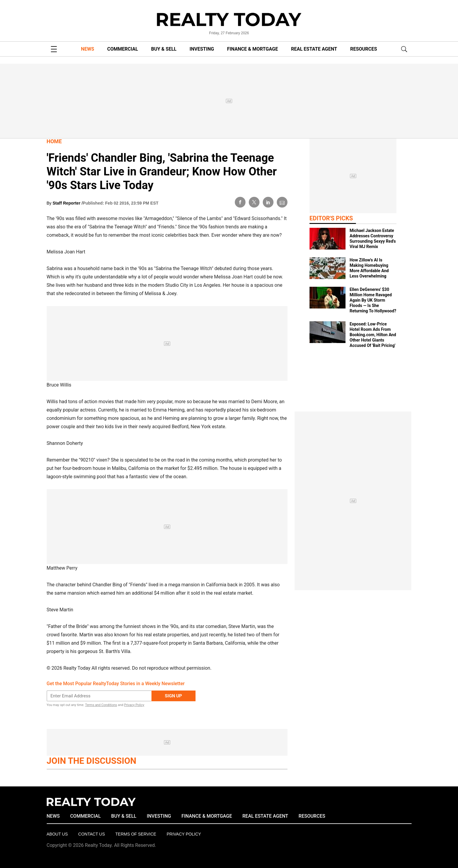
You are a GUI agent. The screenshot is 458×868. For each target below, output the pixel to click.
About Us (57, 834)
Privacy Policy (134, 705)
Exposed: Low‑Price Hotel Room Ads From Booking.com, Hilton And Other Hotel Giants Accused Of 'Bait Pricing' (373, 335)
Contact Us (92, 834)
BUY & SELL (164, 49)
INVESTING (202, 49)
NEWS (87, 49)
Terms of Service (136, 834)
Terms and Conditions (101, 705)
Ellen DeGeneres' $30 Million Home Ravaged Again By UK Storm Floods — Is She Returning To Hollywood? (373, 300)
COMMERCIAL (122, 49)
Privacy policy (184, 834)
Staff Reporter (67, 203)
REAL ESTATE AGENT (314, 49)
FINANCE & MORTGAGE (253, 49)
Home (54, 141)
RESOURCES (364, 49)
